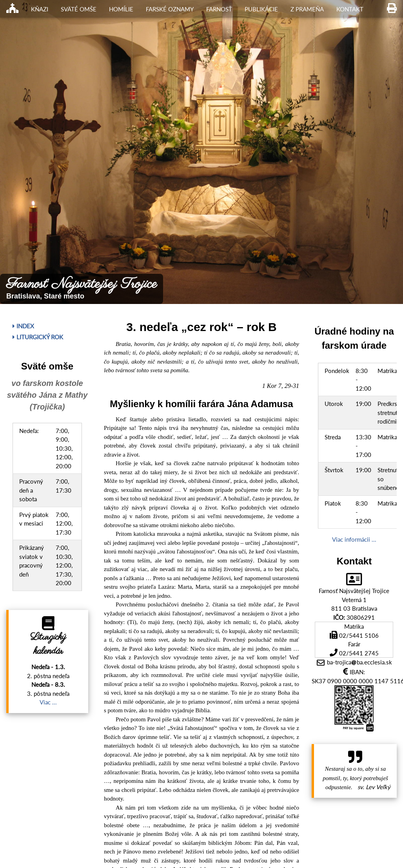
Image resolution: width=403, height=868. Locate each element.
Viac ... (48, 702)
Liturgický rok (38, 337)
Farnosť (219, 9)
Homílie (121, 9)
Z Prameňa (307, 9)
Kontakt (350, 9)
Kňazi (40, 9)
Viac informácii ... (354, 539)
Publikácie (261, 9)
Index (23, 326)
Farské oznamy (170, 9)
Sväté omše (79, 9)
